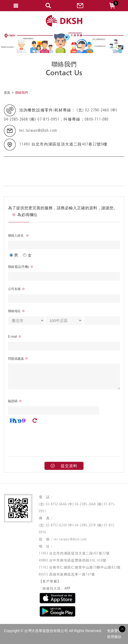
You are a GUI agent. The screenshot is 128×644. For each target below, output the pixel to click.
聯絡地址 (14, 311)
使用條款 (114, 637)
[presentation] (48, 438)
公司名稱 (14, 289)
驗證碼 (13, 401)
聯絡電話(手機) (18, 267)
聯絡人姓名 (16, 236)
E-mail (12, 337)
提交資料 (64, 466)
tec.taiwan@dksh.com (38, 131)
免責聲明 (114, 631)
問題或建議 (16, 359)
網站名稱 (64, 21)
